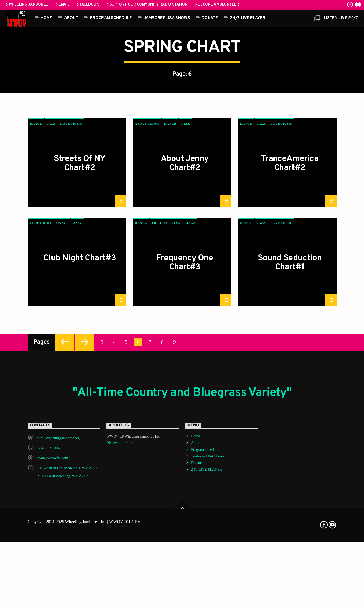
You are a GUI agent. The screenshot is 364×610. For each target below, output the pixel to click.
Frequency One (167, 365)
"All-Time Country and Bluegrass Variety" (182, 535)
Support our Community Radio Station (147, 5)
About (71, 18)
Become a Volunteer (217, 5)
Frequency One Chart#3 (185, 405)
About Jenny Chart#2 (185, 306)
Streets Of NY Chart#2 (80, 306)
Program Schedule (111, 18)
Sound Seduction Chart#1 (290, 405)
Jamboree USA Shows (167, 18)
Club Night (41, 365)
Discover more (120, 586)
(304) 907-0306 (48, 590)
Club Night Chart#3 (80, 401)
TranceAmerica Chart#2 (290, 306)
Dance (36, 266)
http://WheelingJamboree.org (58, 580)
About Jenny (147, 266)
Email (62, 5)
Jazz (51, 266)
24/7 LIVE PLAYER (247, 18)
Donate (210, 18)
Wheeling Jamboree (27, 5)
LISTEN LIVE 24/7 (336, 20)
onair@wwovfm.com (52, 600)
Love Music (71, 266)
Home (46, 18)
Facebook (87, 5)
